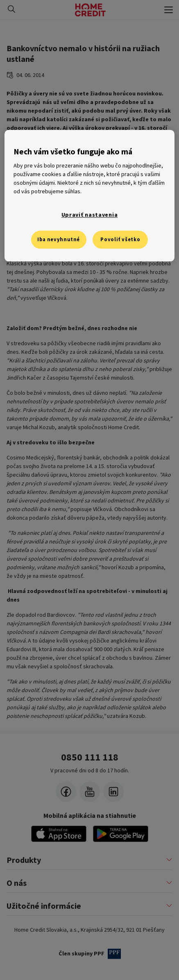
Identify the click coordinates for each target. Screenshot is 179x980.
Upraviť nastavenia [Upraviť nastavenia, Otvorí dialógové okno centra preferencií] (90, 215)
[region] (89, 196)
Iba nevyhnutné (59, 239)
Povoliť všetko (120, 239)
